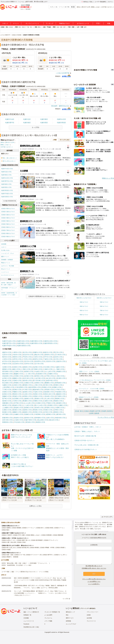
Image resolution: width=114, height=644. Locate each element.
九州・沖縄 (80, 27)
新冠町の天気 (61, 403)
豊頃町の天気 (38, 410)
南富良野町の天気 (35, 387)
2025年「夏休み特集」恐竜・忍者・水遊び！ (8, 284)
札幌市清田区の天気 (7, 197)
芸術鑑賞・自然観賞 (7, 260)
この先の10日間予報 (63, 73)
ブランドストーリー (92, 612)
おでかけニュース (83, 23)
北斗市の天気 (39, 364)
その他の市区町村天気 (10, 201)
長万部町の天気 (37, 369)
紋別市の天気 (58, 357)
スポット (5, 23)
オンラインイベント (32, 23)
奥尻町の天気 (29, 371)
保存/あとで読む (87, 2)
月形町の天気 (17, 380)
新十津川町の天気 (39, 380)
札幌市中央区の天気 (7, 169)
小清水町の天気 (49, 396)
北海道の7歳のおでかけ (8, 230)
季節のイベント (6, 263)
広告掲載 (26, 618)
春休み (79, 7)
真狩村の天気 (29, 418)
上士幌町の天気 (7, 408)
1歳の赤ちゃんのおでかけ (104, 298)
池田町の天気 (27, 410)
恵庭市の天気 (61, 361)
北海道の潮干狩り (48, 555)
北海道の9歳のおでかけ (8, 237)
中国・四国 (71, 27)
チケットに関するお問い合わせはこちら (94, 579)
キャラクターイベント (8, 275)
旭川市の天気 (27, 352)
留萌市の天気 (49, 355)
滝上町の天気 (49, 399)
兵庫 (64, 27)
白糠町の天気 (19, 414)
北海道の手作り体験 (19, 535)
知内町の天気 (38, 367)
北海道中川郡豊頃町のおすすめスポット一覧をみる (46, 296)
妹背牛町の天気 (52, 380)
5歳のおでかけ (104, 306)
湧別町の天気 (39, 399)
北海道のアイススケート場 (34, 555)
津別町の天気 (17, 396)
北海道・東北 (4, 27)
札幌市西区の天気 (6, 187)
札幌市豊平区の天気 (7, 181)
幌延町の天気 (61, 394)
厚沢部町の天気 (7, 371)
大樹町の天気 (60, 408)
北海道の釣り (40, 528)
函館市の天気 (7, 352)
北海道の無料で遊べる (23, 540)
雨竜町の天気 (19, 383)
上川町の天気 (38, 385)
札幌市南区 (27, 123)
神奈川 (24, 27)
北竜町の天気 (29, 383)
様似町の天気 (17, 405)
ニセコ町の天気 (30, 374)
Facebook (26, 624)
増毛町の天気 (49, 390)
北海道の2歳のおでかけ (8, 215)
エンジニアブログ (71, 624)
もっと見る (66, 599)
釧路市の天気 (48, 352)
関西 (54, 27)
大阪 (58, 27)
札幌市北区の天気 (6, 172)
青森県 (92, 411)
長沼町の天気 (61, 378)
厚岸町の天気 (38, 412)
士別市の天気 (7, 359)
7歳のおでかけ (104, 310)
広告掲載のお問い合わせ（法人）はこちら (94, 568)
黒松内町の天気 (7, 374)
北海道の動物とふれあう (33, 535)
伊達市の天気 (7, 364)
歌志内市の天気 (18, 361)
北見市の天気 (7, 355)
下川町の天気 (7, 390)
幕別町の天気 (17, 410)
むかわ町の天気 (30, 403)
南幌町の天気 (17, 378)
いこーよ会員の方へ (94, 584)
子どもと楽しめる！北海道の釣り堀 (86, 445)
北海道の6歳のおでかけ (8, 227)
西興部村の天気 (7, 422)
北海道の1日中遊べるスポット (85, 440)
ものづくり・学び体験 (8, 266)
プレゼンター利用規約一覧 (52, 612)
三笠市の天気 (27, 359)
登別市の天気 (51, 361)
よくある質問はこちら (94, 581)
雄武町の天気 (7, 401)
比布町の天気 (17, 385)
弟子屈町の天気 (7, 414)
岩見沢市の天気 (28, 355)
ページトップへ (107, 517)
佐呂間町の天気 (18, 399)
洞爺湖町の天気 (7, 403)
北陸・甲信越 (47, 27)
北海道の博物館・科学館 (47, 548)
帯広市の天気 (58, 352)
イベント (16, 23)
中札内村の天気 (19, 422)
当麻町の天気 (7, 385)
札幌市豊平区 (10, 123)
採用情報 (68, 621)
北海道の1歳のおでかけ (8, 212)
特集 (109, 23)
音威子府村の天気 (30, 420)
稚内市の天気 (7, 357)
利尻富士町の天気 (49, 394)
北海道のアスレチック (50, 540)
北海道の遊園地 (6, 528)
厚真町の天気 (58, 401)
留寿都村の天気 (40, 418)
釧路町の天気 (27, 412)
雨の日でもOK (86, 7)
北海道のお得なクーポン (9, 540)
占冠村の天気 (19, 420)
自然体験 (4, 244)
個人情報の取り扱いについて (94, 566)
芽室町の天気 (49, 408)
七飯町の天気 (60, 367)
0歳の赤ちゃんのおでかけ (84, 298)
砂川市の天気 (7, 361)
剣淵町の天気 (57, 387)
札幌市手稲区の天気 (7, 194)
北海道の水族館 (6, 550)
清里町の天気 (38, 396)
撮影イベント (5, 257)
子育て (98, 23)
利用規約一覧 (27, 615)
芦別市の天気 (27, 357)
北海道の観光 (5, 530)
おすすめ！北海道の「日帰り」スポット (88, 427)
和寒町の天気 (47, 387)
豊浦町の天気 (27, 401)
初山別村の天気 (43, 420)
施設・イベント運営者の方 (31, 612)
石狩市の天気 (29, 364)
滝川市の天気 (58, 359)
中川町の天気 (27, 390)
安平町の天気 (19, 403)
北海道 (11, 27)
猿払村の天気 (54, 420)
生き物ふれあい (6, 250)
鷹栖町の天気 (49, 383)
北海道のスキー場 (20, 555)
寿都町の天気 (61, 371)
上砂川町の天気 (40, 378)
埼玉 (31, 27)
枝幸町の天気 (7, 394)
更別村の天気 (30, 422)
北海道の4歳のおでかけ (8, 221)
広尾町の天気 (7, 410)
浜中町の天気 (48, 412)
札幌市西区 (44, 123)
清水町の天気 (39, 408)
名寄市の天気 (17, 359)
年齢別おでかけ (64, 23)
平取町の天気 (51, 403)
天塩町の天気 (38, 392)
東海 (36, 27)
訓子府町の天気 (60, 396)
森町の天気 (16, 369)
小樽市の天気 (17, 352)
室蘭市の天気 (38, 352)
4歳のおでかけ (84, 306)
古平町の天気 (49, 376)
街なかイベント (6, 269)
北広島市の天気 (18, 364)
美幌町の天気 (7, 396)
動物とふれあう (96, 7)
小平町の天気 (60, 390)
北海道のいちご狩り (60, 555)
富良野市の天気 (40, 361)
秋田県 (110, 411)
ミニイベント (5, 272)
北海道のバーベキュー (29, 528)
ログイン (111, 2)
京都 (61, 27)
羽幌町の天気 (17, 392)
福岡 (85, 27)
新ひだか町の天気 (41, 405)
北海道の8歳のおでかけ (8, 233)
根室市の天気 (38, 359)
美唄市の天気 (17, 357)
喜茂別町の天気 (41, 374)
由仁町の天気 (51, 378)
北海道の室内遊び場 (23, 548)
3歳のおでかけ (104, 302)
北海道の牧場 (49, 528)
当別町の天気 (7, 367)
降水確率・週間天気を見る (60, 106)
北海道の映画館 (34, 548)
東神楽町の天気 (60, 383)
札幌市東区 (44, 119)
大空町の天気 (17, 401)
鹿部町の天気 (7, 369)
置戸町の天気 (7, 399)
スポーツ (4, 247)
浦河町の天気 (7, 405)
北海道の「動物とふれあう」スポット (87, 431)
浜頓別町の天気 (49, 392)
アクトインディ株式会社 (88, 608)
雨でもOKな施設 (65, 140)
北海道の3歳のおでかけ (8, 218)
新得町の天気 (29, 408)
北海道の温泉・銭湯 (7, 555)
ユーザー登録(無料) (100, 2)
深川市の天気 (29, 361)
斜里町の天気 (27, 396)
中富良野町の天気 (22, 387)
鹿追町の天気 (19, 408)
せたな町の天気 (50, 371)
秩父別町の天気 (7, 383)
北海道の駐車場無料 (37, 540)
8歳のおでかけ (84, 315)
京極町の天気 (52, 374)
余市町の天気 (7, 378)
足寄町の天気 (58, 410)
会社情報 (89, 618)
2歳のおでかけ (84, 302)
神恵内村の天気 (60, 418)
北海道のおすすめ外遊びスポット (86, 449)
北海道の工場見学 (7, 535)
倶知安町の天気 (7, 376)
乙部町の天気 (19, 371)
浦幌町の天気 (17, 412)
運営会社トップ (70, 612)
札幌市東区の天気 (6, 175)
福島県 (97, 413)
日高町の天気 (41, 403)
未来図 (89, 615)
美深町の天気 (17, 390)
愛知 (39, 27)
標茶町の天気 (58, 412)
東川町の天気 (48, 385)
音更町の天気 (52, 405)
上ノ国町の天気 (59, 369)
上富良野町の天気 (8, 387)
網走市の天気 (39, 355)
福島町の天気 (27, 367)
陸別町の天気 (7, 412)
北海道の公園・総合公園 (9, 542)
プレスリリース (91, 621)
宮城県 (104, 411)
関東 (16, 27)
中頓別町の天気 (60, 392)
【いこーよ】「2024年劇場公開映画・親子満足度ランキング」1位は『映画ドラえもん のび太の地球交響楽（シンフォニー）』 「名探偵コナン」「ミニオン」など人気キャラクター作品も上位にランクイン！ (40, 593)
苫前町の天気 (7, 392)
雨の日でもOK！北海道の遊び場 (85, 436)
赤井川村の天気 (7, 420)
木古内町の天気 (49, 367)
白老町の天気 (48, 401)
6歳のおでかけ (84, 310)
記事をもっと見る (36, 506)
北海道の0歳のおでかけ (8, 209)
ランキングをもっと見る (106, 417)
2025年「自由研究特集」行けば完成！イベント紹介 (9, 294)
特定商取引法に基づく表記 (31, 627)
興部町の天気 (60, 399)
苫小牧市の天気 (60, 355)
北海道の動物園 (16, 528)
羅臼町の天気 (61, 414)
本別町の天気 (48, 410)
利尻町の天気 (38, 394)
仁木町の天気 (60, 376)
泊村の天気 (50, 418)
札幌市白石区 (61, 119)
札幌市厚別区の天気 (7, 190)
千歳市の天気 (48, 359)
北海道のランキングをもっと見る (94, 406)
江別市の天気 (38, 357)
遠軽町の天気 (29, 399)
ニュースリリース (29, 621)
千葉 (28, 27)
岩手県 (98, 411)
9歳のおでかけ (104, 315)
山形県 (91, 413)
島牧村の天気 (19, 418)
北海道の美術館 (60, 548)
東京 (20, 27)
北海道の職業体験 (58, 535)
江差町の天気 (48, 369)
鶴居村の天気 (41, 422)
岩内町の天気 (29, 376)
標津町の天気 (51, 414)
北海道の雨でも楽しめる (9, 548)
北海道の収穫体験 (47, 535)
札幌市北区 (27, 119)
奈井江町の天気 (28, 378)
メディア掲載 (48, 621)
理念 (67, 615)
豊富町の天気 (17, 394)
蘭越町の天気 (19, 374)
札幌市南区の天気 (6, 184)
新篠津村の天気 (7, 418)
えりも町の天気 (28, 405)
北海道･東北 (79, 411)
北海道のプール (59, 528)
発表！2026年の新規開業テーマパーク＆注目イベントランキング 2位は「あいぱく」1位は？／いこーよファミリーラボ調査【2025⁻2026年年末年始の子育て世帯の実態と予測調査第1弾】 (40, 580)
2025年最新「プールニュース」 (9, 289)
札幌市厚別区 (61, 123)
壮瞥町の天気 (38, 401)
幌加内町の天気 (38, 390)
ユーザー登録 (5, 572)
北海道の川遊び (22, 542)
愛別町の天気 (27, 385)
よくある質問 (48, 615)
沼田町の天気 (39, 383)
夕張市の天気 (17, 355)
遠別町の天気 (27, 392)
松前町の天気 (17, 367)
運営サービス (70, 618)
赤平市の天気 (48, 357)
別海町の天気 (29, 414)
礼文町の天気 (27, 394)
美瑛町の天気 (58, 385)
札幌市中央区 (10, 119)
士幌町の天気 (63, 405)
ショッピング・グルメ (8, 253)
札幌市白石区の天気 (7, 178)
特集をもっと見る (108, 178)
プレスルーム (48, 618)
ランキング (50, 23)
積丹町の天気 (39, 376)
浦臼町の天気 (27, 380)
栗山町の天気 (7, 380)
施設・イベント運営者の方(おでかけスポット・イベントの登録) (30, 572)
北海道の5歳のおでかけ (8, 224)
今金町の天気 (39, 371)
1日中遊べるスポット (108, 7)
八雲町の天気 (26, 369)
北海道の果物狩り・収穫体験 (10, 557)
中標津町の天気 (40, 414)
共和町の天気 (19, 376)
